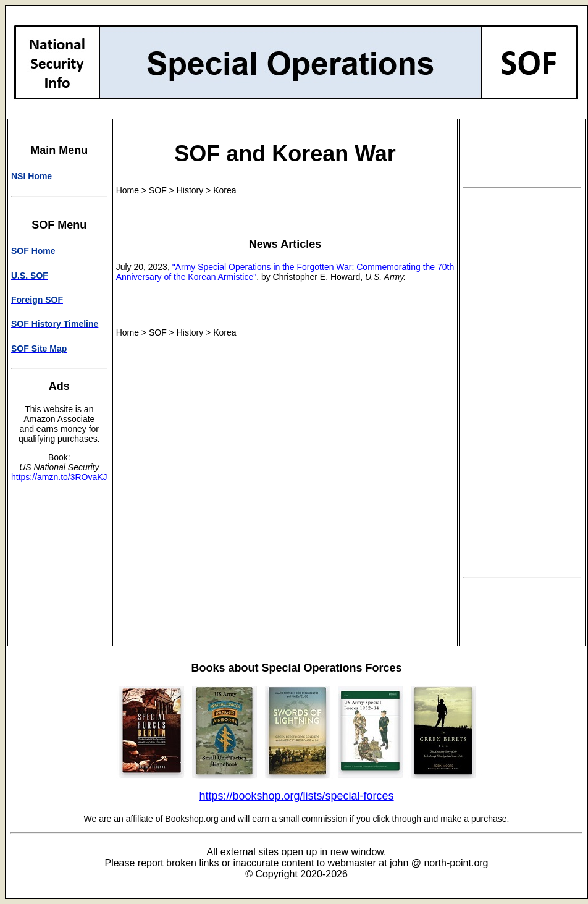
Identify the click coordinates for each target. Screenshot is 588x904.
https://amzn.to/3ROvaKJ (59, 477)
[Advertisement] (523, 382)
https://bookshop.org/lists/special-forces (296, 796)
